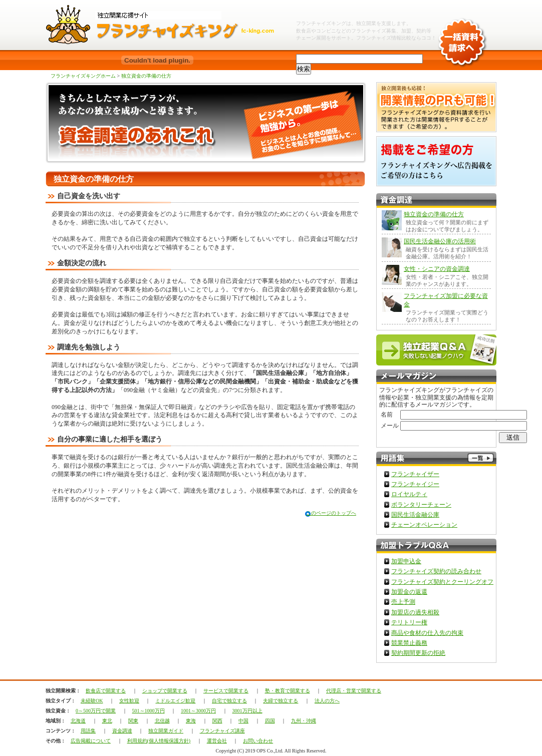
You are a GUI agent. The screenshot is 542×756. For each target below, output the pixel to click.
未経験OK (92, 701)
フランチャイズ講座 (222, 731)
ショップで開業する (165, 691)
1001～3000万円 (198, 711)
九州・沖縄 (304, 721)
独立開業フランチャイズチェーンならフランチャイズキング (166, 25)
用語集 (88, 731)
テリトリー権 (409, 622)
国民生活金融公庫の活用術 (440, 241)
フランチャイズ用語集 (436, 459)
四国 (270, 721)
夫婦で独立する (281, 701)
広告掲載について (91, 741)
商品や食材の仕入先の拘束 (427, 633)
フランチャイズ (374, 38)
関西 (217, 721)
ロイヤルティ (409, 494)
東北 (107, 721)
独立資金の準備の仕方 (146, 76)
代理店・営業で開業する (354, 691)
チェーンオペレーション (424, 525)
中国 (243, 721)
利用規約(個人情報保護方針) (159, 741)
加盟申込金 (406, 561)
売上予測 (403, 602)
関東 (133, 721)
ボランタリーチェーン (421, 505)
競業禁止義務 (409, 643)
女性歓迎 (129, 701)
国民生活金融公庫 (415, 515)
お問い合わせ (258, 741)
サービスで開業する (226, 691)
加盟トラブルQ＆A (436, 546)
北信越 (162, 721)
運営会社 (217, 741)
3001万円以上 (247, 711)
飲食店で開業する (106, 691)
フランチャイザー (415, 474)
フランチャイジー (415, 484)
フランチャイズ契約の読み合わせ (436, 571)
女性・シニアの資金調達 (437, 269)
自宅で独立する (229, 701)
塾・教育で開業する (288, 691)
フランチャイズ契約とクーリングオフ (442, 582)
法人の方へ (327, 701)
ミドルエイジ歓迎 (175, 701)
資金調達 (122, 731)
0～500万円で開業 (96, 711)
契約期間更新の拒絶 (418, 653)
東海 (191, 721)
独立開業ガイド (166, 731)
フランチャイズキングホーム (83, 76)
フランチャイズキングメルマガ (436, 377)
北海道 (78, 721)
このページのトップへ (331, 513)
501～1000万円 (149, 711)
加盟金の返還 (409, 592)
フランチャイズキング (321, 23)
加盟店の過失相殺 (415, 612)
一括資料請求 (462, 35)
